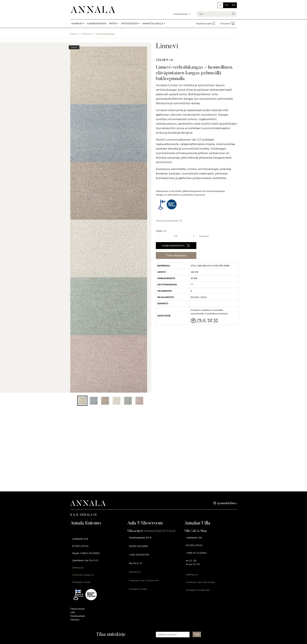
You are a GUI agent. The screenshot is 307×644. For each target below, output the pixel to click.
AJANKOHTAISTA (97, 24)
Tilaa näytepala (176, 255)
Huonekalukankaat (105, 34)
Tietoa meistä (77, 609)
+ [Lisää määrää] (194, 236)
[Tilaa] (197, 634)
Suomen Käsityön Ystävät (160, 531)
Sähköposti (78, 568)
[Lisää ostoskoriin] (176, 246)
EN (233, 5)
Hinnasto (75, 620)
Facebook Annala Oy (83, 575)
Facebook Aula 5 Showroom (144, 580)
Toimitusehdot (78, 616)
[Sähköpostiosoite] (173, 635)
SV (227, 5)
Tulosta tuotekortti (169, 221)
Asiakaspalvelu (181, 14)
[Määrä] (176, 236)
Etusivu (74, 34)
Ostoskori (228, 24)
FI (220, 5)
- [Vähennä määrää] (158, 236)
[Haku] (234, 14)
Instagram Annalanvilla (198, 590)
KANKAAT (77, 24)
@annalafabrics (225, 503)
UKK (73, 612)
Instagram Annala (81, 582)
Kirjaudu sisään (206, 24)
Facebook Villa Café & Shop (200, 582)
